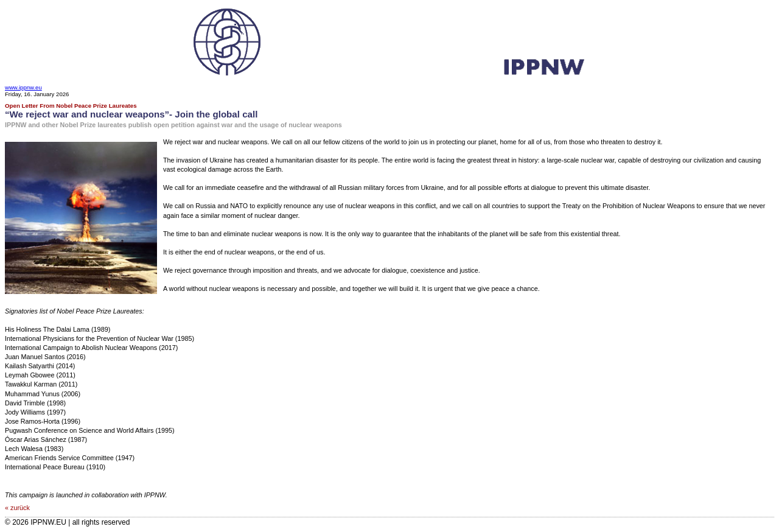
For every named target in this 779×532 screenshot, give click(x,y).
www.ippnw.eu (23, 87)
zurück (20, 508)
